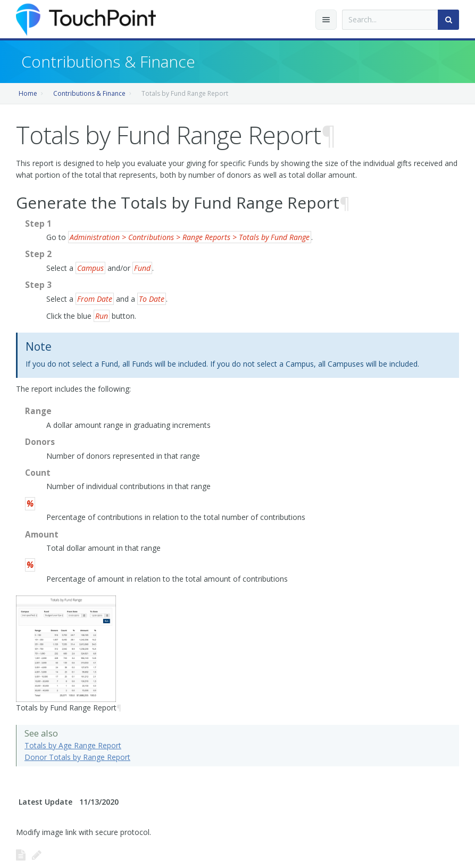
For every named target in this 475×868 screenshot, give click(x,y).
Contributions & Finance (89, 93)
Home (28, 93)
